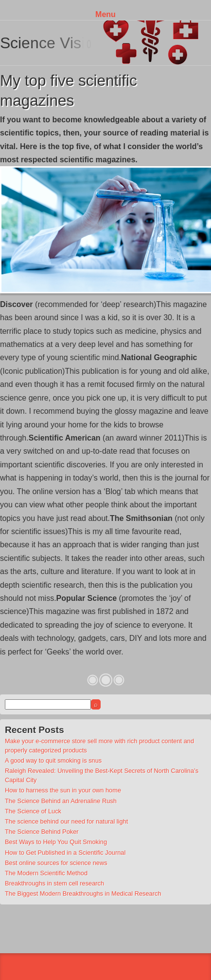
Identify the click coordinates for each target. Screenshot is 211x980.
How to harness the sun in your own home (63, 790)
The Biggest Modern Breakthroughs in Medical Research (83, 894)
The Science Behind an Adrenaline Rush (61, 801)
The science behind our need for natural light (66, 821)
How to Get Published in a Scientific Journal (65, 853)
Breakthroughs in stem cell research (54, 883)
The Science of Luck (33, 811)
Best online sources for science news (56, 863)
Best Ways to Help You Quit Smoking (56, 842)
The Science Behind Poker (42, 832)
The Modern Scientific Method (46, 873)
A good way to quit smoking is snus (53, 760)
